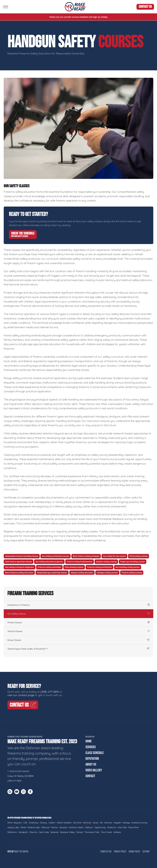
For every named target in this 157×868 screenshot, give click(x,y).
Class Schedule (95, 753)
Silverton (34, 832)
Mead (23, 827)
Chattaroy (33, 823)
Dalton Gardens (64, 823)
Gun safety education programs (49, 562)
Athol (10, 823)
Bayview (18, 823)
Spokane (54, 832)
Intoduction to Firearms (78, 605)
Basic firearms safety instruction (19, 573)
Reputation (92, 759)
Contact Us (145, 7)
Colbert (52, 823)
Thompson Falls (92, 832)
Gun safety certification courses (56, 556)
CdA (25, 823)
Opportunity (100, 827)
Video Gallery (94, 770)
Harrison (108, 823)
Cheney (43, 823)
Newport (63, 827)
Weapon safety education (82, 573)
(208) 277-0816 (50, 692)
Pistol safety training (138, 556)
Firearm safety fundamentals (80, 562)
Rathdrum (12, 832)
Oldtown (89, 827)
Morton (54, 827)
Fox (21, 852)
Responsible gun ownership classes (52, 573)
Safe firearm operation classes (19, 562)
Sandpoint (23, 832)
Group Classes (78, 640)
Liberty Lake (13, 827)
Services (91, 747)
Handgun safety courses (107, 573)
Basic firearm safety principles (86, 556)
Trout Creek (106, 832)
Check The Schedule (23, 234)
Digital (26, 852)
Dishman (87, 823)
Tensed (79, 832)
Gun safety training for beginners (20, 567)
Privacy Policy (120, 852)
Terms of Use (106, 852)
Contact (90, 776)
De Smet (77, 823)
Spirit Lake (44, 832)
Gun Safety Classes (78, 614)
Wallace (117, 832)
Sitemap (146, 852)
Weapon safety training (106, 562)
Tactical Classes (78, 631)
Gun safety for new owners (114, 556)
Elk (101, 823)
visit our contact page (21, 695)
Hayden (117, 823)
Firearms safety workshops (49, 567)
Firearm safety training (132, 573)
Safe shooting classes (74, 567)
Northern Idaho (76, 827)
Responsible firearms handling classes (22, 556)
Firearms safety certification (99, 567)
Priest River (134, 827)
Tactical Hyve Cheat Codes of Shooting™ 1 (78, 649)
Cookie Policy (134, 852)
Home (89, 741)
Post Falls (122, 827)
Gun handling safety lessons (128, 567)
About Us (91, 764)
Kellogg (126, 823)
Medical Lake (34, 827)
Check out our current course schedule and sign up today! (78, 17)
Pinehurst (112, 827)
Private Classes (78, 622)
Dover (96, 823)
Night (16, 852)
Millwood (45, 827)
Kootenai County (139, 823)
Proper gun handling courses (133, 562)
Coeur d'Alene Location (18, 771)
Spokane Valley (67, 832)
